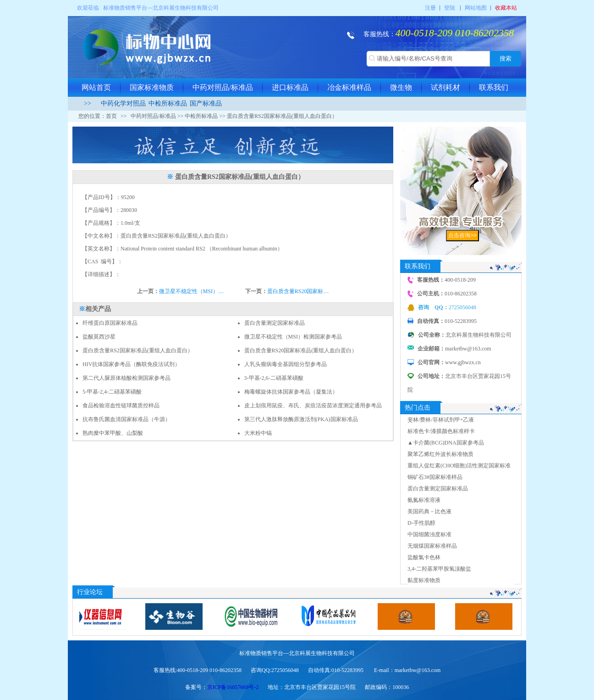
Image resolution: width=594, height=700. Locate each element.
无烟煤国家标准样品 (432, 546)
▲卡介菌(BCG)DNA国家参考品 (446, 443)
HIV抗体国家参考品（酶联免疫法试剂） (131, 364)
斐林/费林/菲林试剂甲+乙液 (441, 420)
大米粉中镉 (258, 433)
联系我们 (494, 87)
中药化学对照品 (123, 103)
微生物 (401, 87)
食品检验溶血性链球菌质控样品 (121, 406)
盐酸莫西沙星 (99, 337)
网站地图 (476, 8)
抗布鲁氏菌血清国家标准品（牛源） (126, 419)
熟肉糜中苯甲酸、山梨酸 (113, 433)
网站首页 (96, 87)
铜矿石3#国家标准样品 (435, 477)
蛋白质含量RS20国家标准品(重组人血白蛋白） (301, 350)
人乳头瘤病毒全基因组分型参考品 (286, 364)
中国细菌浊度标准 (429, 534)
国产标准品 (206, 103)
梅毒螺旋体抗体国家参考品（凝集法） (291, 392)
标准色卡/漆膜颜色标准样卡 (441, 431)
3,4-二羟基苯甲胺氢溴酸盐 (439, 569)
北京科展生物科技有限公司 (186, 8)
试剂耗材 (445, 87)
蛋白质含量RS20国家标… (298, 291)
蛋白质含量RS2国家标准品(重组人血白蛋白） (138, 350)
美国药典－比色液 (429, 511)
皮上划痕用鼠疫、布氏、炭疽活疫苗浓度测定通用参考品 (313, 406)
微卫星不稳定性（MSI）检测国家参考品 (293, 337)
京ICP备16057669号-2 (233, 687)
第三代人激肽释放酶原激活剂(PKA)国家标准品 (301, 419)
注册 (430, 8)
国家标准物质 (152, 87)
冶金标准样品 (349, 87)
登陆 (450, 8)
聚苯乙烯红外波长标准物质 (440, 454)
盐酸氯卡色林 (424, 557)
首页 (111, 116)
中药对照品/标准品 (223, 87)
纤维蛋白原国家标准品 (110, 323)
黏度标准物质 (424, 580)
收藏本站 (506, 8)
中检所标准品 (168, 103)
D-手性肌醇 (421, 523)
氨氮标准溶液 (424, 500)
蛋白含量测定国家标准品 (275, 323)
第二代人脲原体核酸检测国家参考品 (126, 378)
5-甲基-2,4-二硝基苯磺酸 (112, 392)
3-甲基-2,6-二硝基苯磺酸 (274, 378)
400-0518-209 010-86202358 (455, 33)
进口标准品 (290, 87)
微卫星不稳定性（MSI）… (191, 291)
